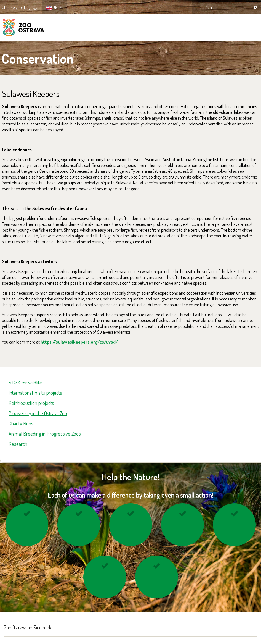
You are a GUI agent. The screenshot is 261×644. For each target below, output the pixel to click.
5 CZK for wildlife (25, 382)
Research (18, 444)
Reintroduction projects (31, 403)
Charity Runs (21, 423)
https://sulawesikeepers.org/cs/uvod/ (79, 342)
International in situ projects (35, 393)
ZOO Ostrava (23, 28)
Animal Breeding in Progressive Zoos (45, 434)
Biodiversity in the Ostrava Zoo (38, 413)
